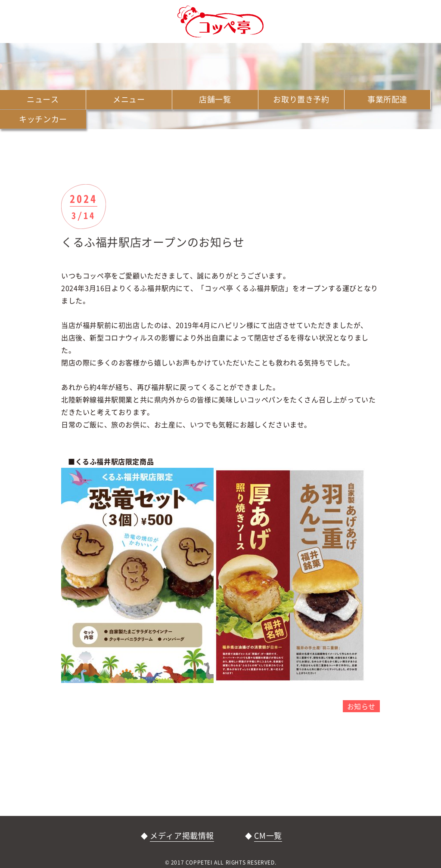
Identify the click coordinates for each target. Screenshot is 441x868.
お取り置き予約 (301, 99)
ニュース (43, 99)
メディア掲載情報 (182, 836)
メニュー (129, 99)
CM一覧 (268, 836)
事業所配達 (387, 99)
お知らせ (361, 706)
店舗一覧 (215, 99)
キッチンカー (43, 119)
